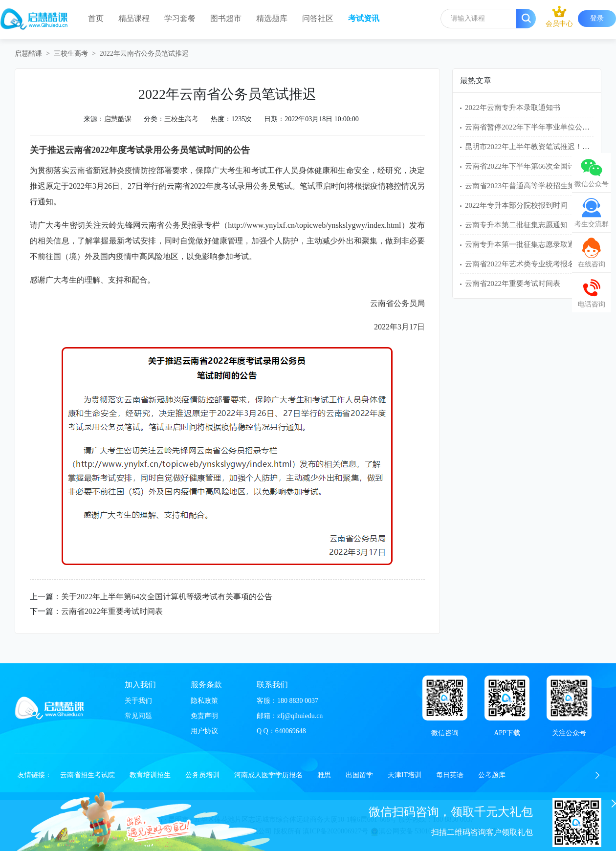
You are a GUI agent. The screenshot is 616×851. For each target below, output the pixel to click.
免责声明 (204, 716)
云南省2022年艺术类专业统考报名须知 (527, 264)
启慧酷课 (28, 54)
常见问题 (138, 716)
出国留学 (359, 775)
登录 (597, 18)
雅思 (324, 775)
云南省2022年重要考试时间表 (112, 611)
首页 (96, 18)
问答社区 (318, 18)
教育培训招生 (150, 775)
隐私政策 (204, 701)
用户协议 (204, 731)
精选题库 (272, 18)
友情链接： (35, 775)
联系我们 (272, 685)
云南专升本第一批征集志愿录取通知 (524, 244)
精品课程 (134, 18)
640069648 (291, 731)
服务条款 (206, 685)
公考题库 (492, 775)
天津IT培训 (405, 775)
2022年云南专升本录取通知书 (513, 108)
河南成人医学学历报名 (268, 775)
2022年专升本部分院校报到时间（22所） (531, 205)
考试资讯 (364, 18)
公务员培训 (202, 775)
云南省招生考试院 (88, 775)
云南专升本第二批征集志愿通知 (516, 225)
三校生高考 (71, 54)
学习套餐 (180, 18)
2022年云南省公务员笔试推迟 (144, 54)
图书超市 (226, 18)
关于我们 (138, 701)
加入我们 (140, 685)
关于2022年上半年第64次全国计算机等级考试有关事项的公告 (167, 597)
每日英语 (450, 775)
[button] (597, 775)
